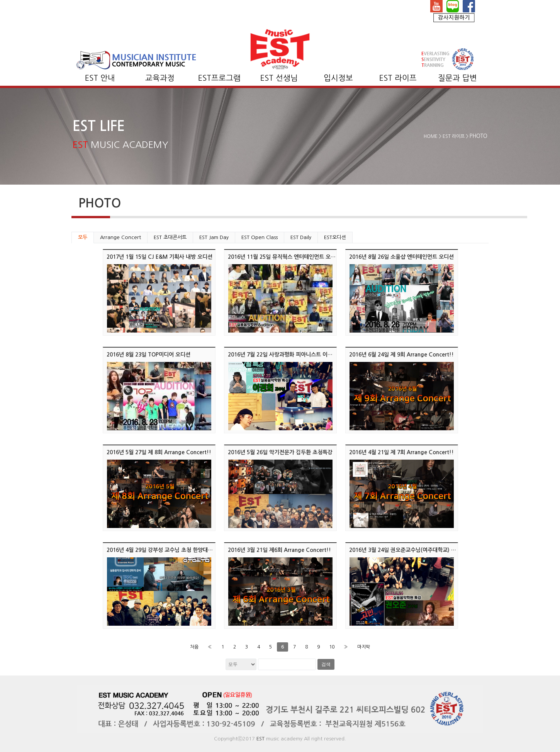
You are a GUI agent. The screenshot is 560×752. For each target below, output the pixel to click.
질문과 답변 (457, 78)
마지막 (364, 647)
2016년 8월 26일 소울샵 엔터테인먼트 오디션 (401, 257)
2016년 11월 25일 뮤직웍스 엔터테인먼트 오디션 (284, 257)
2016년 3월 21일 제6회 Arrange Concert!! (279, 550)
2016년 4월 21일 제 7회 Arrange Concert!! (401, 452)
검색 (326, 664)
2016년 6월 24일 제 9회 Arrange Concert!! (401, 355)
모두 (83, 237)
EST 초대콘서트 (170, 237)
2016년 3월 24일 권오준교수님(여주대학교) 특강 (405, 550)
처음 (194, 647)
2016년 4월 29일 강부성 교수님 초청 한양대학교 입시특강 (173, 550)
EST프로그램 (219, 78)
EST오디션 (335, 237)
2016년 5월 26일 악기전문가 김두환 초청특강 (280, 452)
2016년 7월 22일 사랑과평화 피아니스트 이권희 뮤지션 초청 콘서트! (306, 355)
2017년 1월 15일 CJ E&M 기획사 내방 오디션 (160, 257)
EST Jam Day (214, 237)
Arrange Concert (120, 237)
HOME (431, 136)
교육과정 (160, 78)
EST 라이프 (398, 78)
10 (332, 647)
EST (260, 739)
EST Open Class (260, 237)
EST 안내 (100, 78)
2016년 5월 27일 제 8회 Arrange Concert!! (159, 452)
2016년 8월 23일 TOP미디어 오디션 (148, 355)
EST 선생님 (279, 78)
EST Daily (301, 237)
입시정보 (338, 78)
